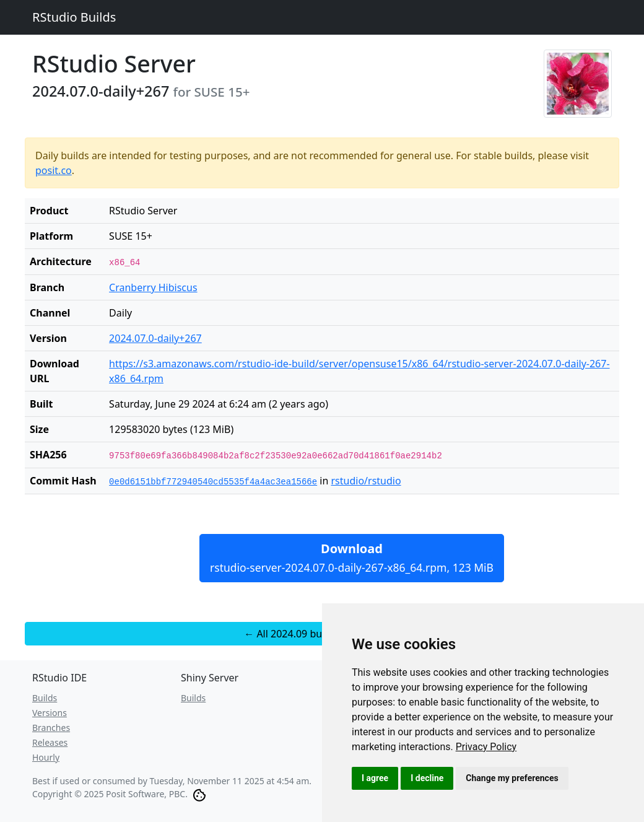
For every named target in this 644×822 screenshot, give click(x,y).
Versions (50, 713)
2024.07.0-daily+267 (155, 338)
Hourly (46, 757)
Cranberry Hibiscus (153, 287)
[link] (486, 747)
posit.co (54, 170)
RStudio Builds (74, 17)
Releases (50, 742)
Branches (51, 728)
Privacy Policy (486, 747)
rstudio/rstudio (366, 481)
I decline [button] (427, 778)
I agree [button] (375, 778)
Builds (45, 698)
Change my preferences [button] (512, 778)
